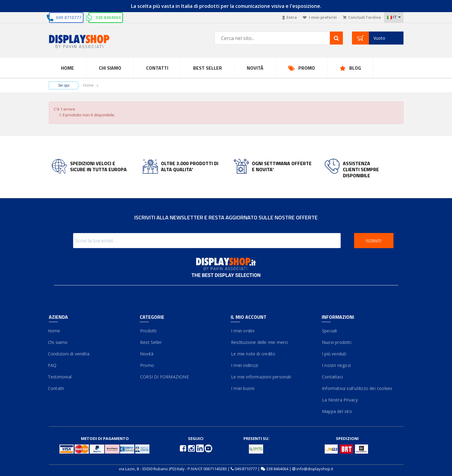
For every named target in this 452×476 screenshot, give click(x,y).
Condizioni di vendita (69, 354)
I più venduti (334, 354)
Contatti (157, 68)
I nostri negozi (336, 365)
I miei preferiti (320, 17)
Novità (255, 68)
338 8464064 (108, 17)
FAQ (53, 365)
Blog (355, 68)
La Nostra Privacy (340, 400)
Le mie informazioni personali (261, 377)
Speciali (329, 331)
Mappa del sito (337, 411)
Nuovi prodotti (336, 342)
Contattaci (332, 377)
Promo (307, 68)
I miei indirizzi (244, 365)
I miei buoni (243, 388)
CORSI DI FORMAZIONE (164, 377)
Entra (290, 17)
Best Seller (208, 68)
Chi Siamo (110, 68)
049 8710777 (69, 17)
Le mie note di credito (253, 354)
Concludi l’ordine (362, 17)
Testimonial (60, 377)
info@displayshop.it (315, 469)
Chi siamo (58, 342)
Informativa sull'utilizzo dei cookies (357, 388)
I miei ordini (243, 331)
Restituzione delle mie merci (259, 342)
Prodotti (148, 331)
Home (67, 68)
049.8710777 (246, 469)
